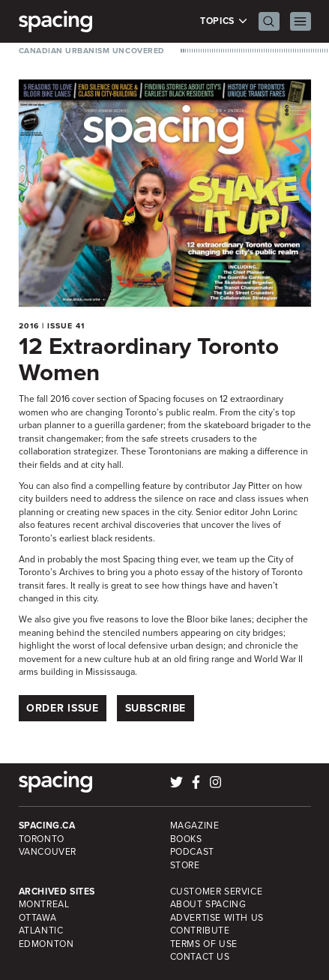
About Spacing (208, 904)
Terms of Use (204, 944)
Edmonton (46, 944)
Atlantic (41, 931)
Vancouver (48, 852)
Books (186, 839)
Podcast (192, 852)
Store (185, 865)
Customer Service (217, 892)
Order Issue (63, 708)
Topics (224, 21)
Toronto (42, 839)
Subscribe (156, 708)
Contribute (200, 931)
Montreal (44, 904)
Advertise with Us (217, 918)
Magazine (195, 826)
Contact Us (200, 957)
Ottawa (38, 918)
